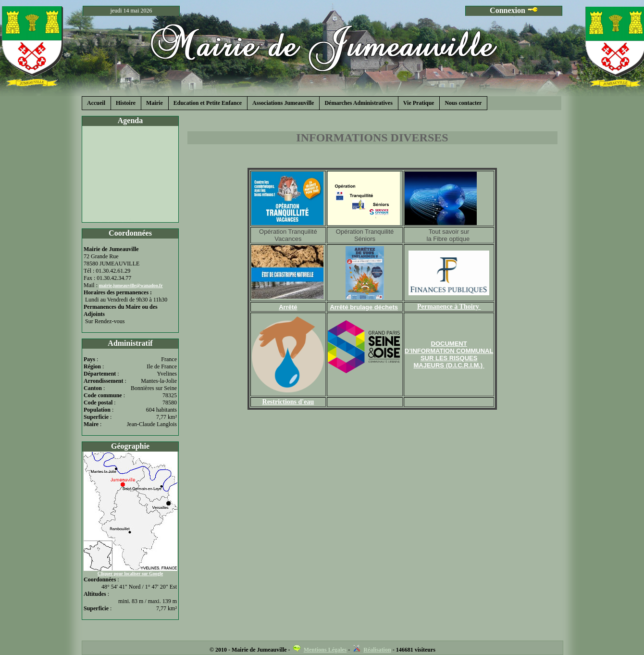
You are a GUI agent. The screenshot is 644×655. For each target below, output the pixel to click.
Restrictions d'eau (288, 402)
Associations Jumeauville (283, 103)
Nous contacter (463, 103)
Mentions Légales (325, 650)
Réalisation (377, 650)
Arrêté (288, 307)
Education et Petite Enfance (208, 103)
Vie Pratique (419, 103)
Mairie (155, 103)
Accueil (96, 103)
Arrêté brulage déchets (364, 307)
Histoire (126, 103)
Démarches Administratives (358, 103)
